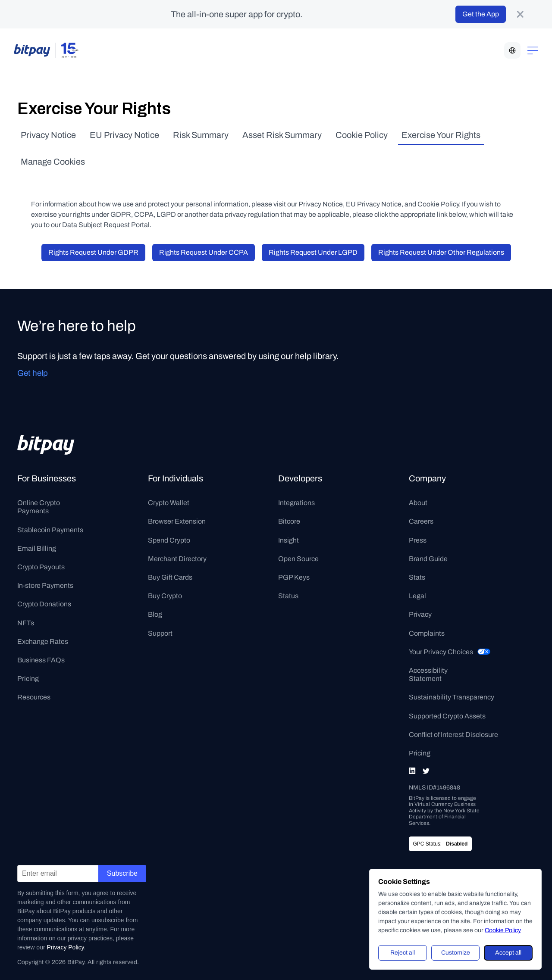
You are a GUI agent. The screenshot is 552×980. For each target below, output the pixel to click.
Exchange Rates (43, 641)
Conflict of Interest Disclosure (453, 735)
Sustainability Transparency (452, 697)
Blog (155, 614)
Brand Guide (428, 559)
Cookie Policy (503, 930)
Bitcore (289, 521)
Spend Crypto (169, 540)
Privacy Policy (65, 947)
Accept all (508, 953)
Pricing (28, 679)
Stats (417, 577)
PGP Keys (294, 577)
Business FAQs (41, 660)
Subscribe (122, 873)
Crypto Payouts (41, 567)
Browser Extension (177, 521)
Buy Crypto (165, 596)
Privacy (420, 614)
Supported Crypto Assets (447, 716)
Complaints (427, 633)
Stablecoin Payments (50, 530)
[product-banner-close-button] (520, 14)
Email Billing (37, 548)
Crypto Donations (44, 604)
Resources (34, 697)
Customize (456, 953)
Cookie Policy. (440, 204)
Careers (421, 521)
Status (288, 596)
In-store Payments (45, 585)
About (418, 503)
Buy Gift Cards (170, 577)
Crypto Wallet (169, 503)
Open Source (298, 559)
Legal (417, 596)
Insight (289, 540)
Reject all (403, 953)
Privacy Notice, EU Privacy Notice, (351, 204)
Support (160, 633)
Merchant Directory (177, 559)
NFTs (26, 623)
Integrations (296, 503)
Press (418, 540)
